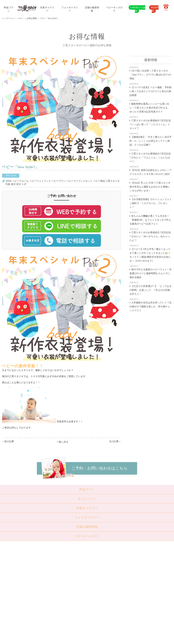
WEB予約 (155, 9)
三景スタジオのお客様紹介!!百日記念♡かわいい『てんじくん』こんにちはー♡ (150, 157)
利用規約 (63, 615)
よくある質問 (65, 598)
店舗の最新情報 (87, 527)
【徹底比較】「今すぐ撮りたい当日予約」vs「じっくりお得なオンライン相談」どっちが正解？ (151, 141)
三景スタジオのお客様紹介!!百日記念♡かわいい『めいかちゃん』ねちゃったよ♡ (150, 236)
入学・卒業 (47, 577)
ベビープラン (58, 181)
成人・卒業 (47, 581)
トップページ (8, 18)
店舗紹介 (63, 594)
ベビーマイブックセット (79, 181)
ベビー (20, 18)
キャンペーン (87, 499)
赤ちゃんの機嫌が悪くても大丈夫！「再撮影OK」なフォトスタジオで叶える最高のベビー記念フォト (150, 220)
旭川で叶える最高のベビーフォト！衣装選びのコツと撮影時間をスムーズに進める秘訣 (151, 273)
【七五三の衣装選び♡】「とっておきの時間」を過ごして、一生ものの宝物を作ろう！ (151, 290)
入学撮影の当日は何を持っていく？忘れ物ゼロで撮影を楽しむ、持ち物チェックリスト (151, 306)
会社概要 (63, 602)
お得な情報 (32, 18)
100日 (8, 181)
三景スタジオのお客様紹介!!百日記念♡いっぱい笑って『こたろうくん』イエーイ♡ (150, 124)
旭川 (13, 184)
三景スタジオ (113, 181)
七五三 (44, 573)
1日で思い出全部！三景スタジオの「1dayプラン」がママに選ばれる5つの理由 (150, 75)
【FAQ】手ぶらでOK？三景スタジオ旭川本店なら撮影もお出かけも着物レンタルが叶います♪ (150, 187)
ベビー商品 (99, 181)
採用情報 (63, 606)
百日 (19, 184)
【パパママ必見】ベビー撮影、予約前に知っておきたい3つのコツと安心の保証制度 (151, 91)
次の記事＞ (115, 441)
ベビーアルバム (20, 181)
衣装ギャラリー (87, 508)
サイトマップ (65, 611)
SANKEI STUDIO (84, 639)
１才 (24, 184)
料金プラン (87, 489)
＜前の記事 (8, 441)
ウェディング (48, 586)
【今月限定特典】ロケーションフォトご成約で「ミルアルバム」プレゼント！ (151, 203)
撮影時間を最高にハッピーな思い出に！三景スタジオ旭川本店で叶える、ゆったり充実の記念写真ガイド (150, 108)
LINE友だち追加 (138, 9)
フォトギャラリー (87, 517)
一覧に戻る (62, 442)
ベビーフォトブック (40, 181)
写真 (8, 184)
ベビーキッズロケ (87, 536)
